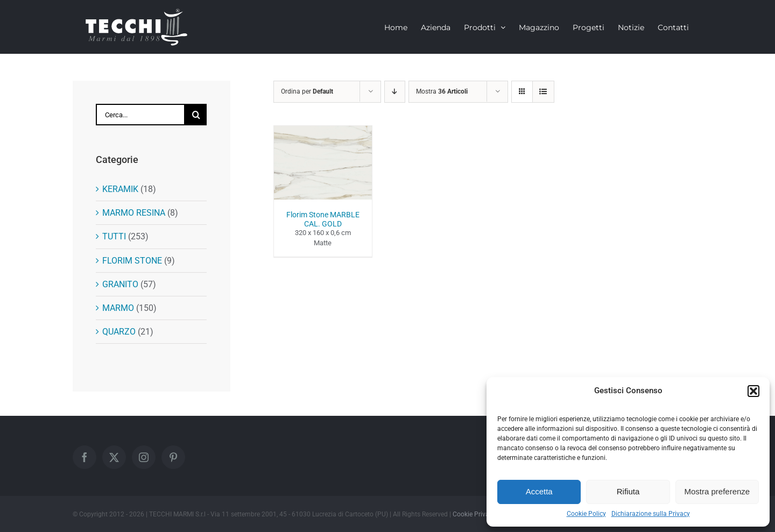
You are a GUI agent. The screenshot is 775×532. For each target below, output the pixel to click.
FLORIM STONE (132, 261)
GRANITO (120, 284)
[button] (753, 391)
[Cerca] (196, 115)
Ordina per (307, 91)
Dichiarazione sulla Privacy (651, 514)
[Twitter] (114, 457)
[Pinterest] (173, 457)
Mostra (442, 91)
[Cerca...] (140, 115)
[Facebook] (84, 457)
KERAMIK (120, 189)
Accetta (539, 491)
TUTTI (114, 236)
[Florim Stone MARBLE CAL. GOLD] (323, 132)
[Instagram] (144, 457)
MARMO (118, 308)
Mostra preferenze (717, 491)
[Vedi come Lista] (543, 92)
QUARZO (119, 332)
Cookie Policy (586, 514)
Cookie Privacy (474, 514)
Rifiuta (628, 491)
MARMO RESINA (134, 213)
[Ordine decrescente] (395, 92)
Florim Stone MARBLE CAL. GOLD (323, 219)
